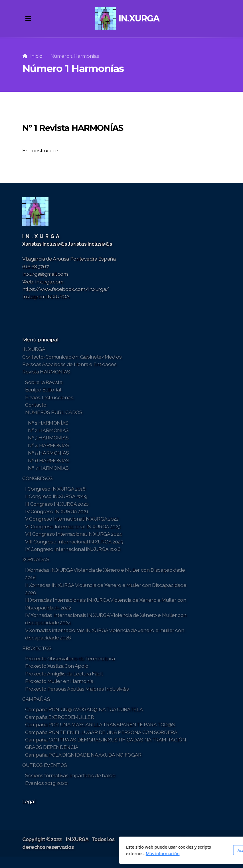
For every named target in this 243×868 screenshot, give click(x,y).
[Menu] (28, 19)
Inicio (36, 56)
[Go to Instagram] (199, 840)
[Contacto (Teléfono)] (208, 840)
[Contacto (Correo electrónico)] (216, 840)
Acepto (175, 850)
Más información (94, 853)
